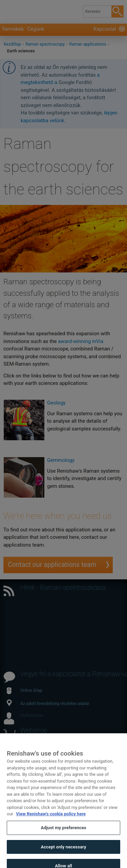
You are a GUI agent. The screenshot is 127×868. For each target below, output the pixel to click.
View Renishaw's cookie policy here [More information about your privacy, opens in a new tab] (51, 820)
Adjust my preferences (63, 834)
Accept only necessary (63, 853)
